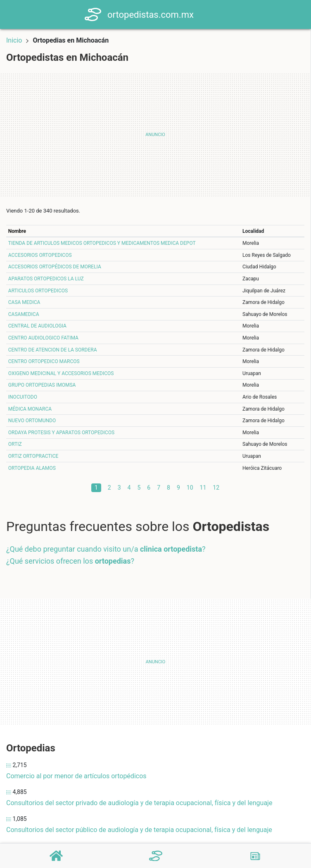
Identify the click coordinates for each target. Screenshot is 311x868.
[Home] (95, 14)
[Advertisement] (155, 135)
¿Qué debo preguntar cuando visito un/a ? (106, 549)
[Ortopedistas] (156, 856)
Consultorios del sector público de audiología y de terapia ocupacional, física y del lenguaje (139, 830)
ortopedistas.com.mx (153, 15)
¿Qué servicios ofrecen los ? (70, 561)
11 (203, 488)
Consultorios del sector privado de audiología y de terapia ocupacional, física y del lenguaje (139, 803)
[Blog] (255, 856)
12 (216, 488)
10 (190, 488)
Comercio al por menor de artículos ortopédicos (76, 776)
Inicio (14, 40)
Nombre (17, 231)
